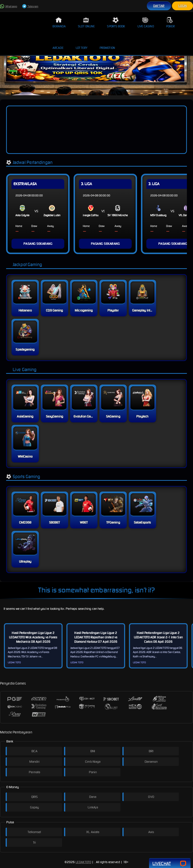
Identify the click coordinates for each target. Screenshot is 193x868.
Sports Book (116, 22)
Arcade (58, 44)
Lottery (82, 44)
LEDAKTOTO (83, 862)
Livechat (170, 864)
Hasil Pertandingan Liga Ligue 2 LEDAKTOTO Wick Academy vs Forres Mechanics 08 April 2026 (33, 637)
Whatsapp (9, 6)
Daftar (159, 6)
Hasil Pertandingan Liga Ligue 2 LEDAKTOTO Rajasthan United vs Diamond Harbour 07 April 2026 (96, 637)
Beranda (59, 22)
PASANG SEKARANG (38, 244)
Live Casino (146, 22)
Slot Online (86, 22)
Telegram (30, 6)
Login (183, 6)
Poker (171, 22)
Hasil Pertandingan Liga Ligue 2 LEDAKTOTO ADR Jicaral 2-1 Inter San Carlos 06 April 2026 (158, 637)
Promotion (107, 44)
